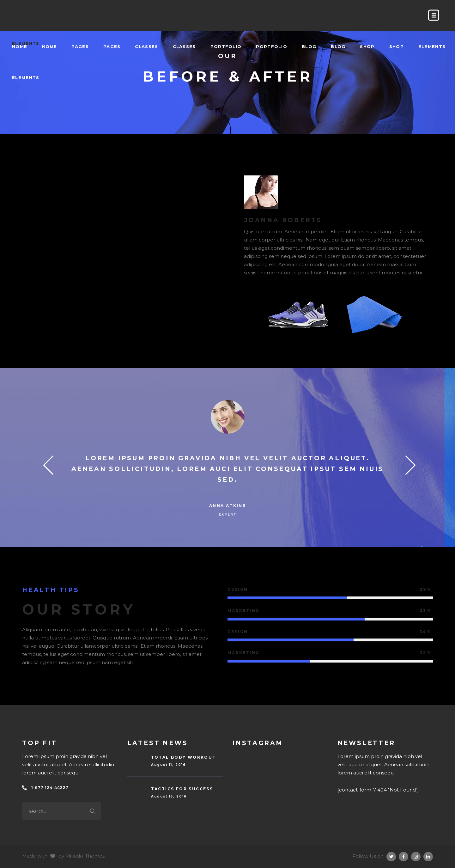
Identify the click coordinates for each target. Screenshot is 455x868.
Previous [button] (49, 465)
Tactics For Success (182, 789)
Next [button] (406, 465)
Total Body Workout (184, 757)
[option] (227, 460)
